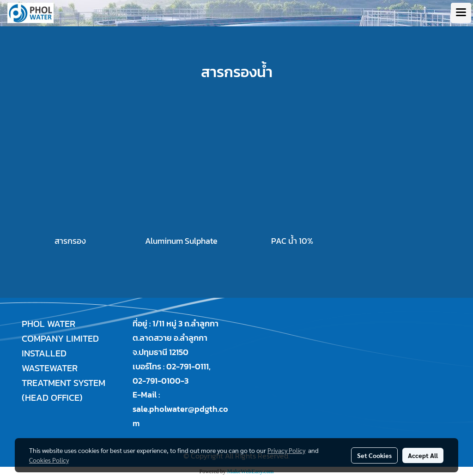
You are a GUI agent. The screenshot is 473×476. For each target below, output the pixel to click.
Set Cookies (374, 455)
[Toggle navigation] (461, 13)
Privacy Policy (286, 450)
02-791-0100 (157, 381)
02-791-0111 (188, 366)
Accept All (423, 455)
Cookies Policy (49, 460)
